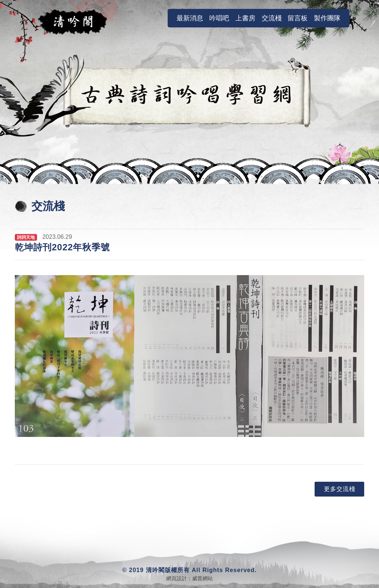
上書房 (245, 18)
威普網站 (202, 578)
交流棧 (272, 18)
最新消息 (191, 18)
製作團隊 (327, 18)
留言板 (298, 18)
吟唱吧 (219, 18)
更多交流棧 (340, 489)
